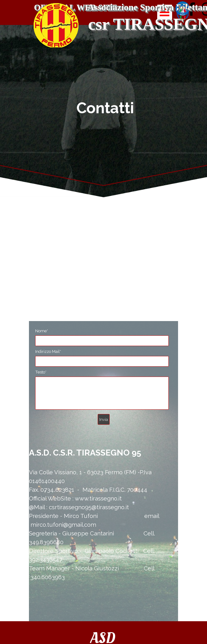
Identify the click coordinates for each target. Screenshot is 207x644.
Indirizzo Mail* (48, 351)
